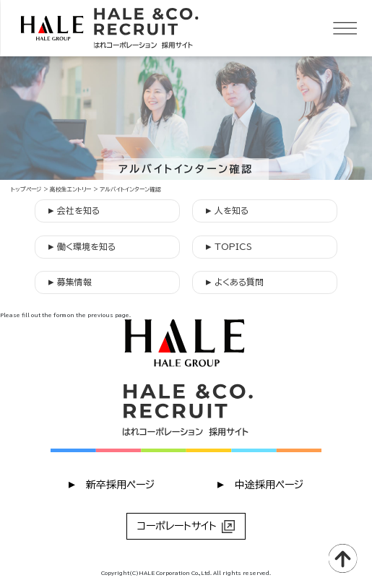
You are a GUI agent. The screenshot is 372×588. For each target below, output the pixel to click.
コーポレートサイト (186, 527)
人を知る (227, 210)
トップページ (26, 189)
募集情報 (70, 281)
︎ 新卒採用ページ (112, 484)
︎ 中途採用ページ (260, 484)
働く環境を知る (82, 246)
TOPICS (229, 246)
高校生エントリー (70, 189)
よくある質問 (235, 281)
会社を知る (74, 210)
